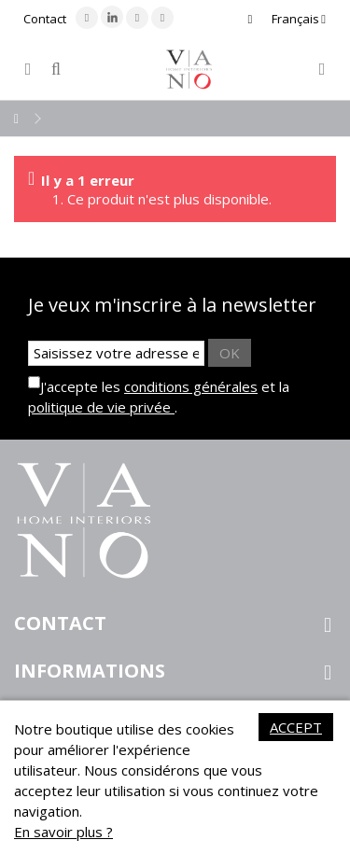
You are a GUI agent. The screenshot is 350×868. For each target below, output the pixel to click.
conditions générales (191, 386)
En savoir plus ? (63, 832)
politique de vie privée (101, 407)
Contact (45, 19)
